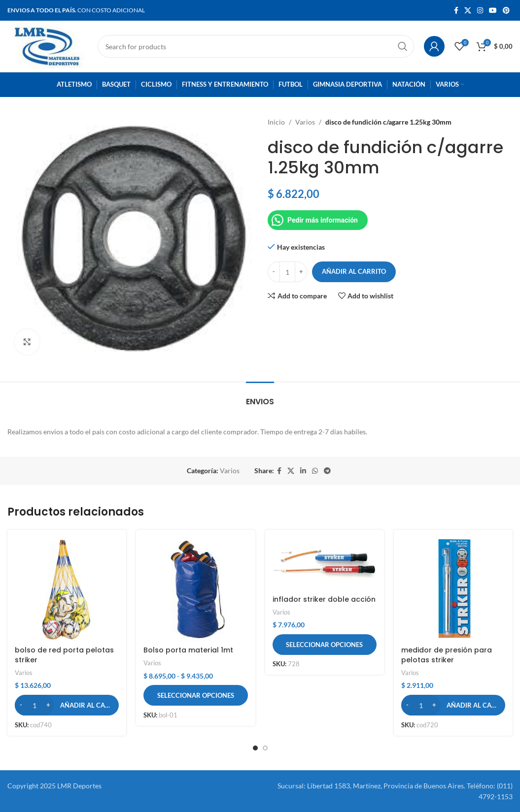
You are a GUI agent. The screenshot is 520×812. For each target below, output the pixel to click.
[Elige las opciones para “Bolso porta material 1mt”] (195, 695)
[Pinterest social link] (506, 11)
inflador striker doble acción (324, 599)
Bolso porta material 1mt (188, 650)
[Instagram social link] (480, 11)
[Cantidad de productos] (287, 272)
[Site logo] (48, 46)
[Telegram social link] (327, 471)
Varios (305, 122)
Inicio (276, 122)
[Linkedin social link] (303, 471)
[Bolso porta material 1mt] (195, 589)
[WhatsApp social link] (315, 471)
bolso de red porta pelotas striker (64, 655)
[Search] (256, 46)
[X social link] (468, 11)
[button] (67, 705)
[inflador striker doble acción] (325, 564)
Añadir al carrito (354, 271)
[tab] (260, 397)
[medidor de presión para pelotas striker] (453, 589)
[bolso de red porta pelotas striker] (67, 589)
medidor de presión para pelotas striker (447, 655)
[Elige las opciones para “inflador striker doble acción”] (325, 645)
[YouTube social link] (493, 11)
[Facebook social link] (456, 11)
